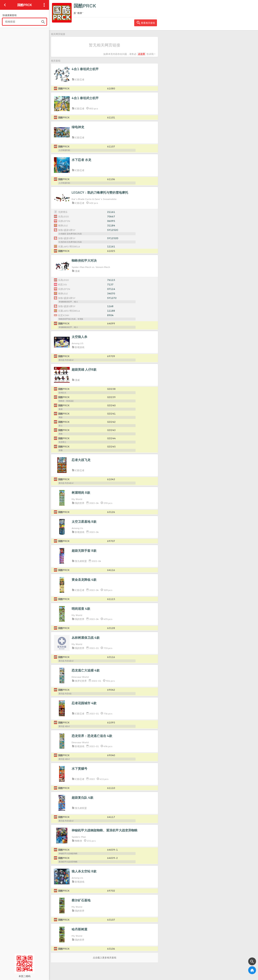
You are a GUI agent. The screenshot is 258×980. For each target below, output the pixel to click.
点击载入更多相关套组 (105, 958)
